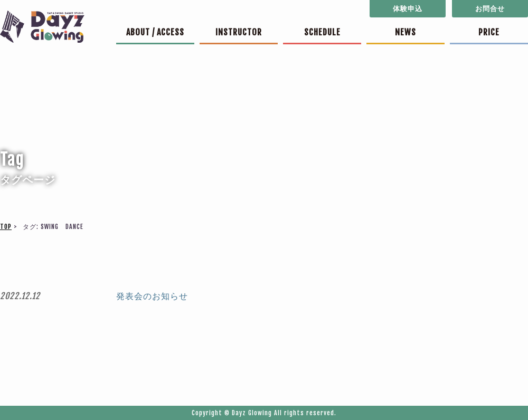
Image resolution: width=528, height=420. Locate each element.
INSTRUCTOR (239, 32)
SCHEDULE (322, 32)
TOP (6, 227)
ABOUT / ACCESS (155, 32)
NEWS (406, 32)
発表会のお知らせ (152, 296)
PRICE (489, 32)
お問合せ (490, 8)
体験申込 (408, 8)
